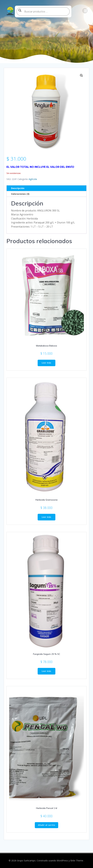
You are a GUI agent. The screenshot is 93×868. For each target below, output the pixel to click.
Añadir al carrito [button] (47, 825)
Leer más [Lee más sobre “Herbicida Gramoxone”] (46, 517)
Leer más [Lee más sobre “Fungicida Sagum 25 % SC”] (46, 671)
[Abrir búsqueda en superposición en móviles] (43, 12)
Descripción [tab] (18, 188)
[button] (81, 75)
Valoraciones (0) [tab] (20, 194)
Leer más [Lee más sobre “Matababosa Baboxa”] (46, 363)
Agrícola (33, 179)
